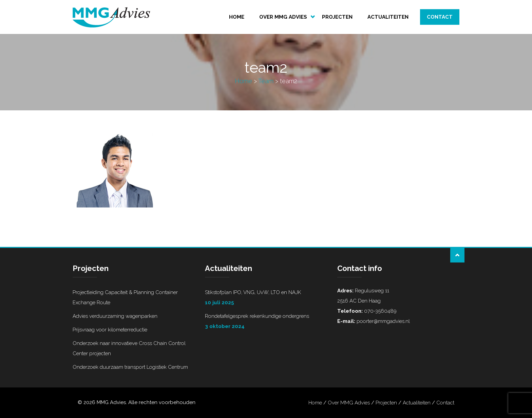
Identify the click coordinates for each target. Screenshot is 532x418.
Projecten (337, 17)
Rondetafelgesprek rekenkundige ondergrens (266, 322)
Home (237, 17)
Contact (440, 17)
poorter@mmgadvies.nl (383, 321)
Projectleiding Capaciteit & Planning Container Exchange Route (125, 297)
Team (266, 81)
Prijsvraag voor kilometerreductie (110, 330)
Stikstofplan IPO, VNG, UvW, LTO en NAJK (266, 298)
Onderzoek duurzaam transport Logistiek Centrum (130, 367)
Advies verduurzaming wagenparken (115, 316)
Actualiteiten (388, 17)
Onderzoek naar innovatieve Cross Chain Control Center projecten (129, 348)
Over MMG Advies (283, 17)
